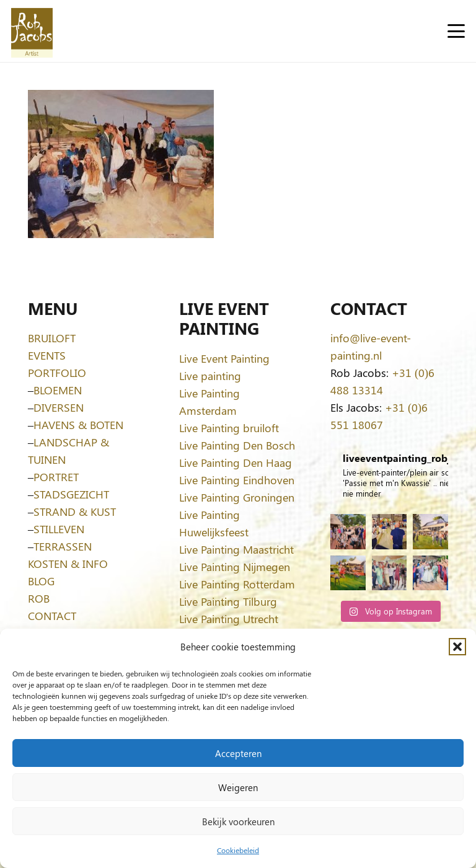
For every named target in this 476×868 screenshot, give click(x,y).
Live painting (210, 376)
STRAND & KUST (75, 511)
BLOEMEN (58, 390)
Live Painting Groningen (237, 497)
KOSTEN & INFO (68, 564)
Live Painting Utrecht (229, 619)
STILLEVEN (59, 529)
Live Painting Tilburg (228, 601)
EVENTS (47, 355)
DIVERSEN (59, 407)
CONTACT (52, 616)
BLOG (41, 581)
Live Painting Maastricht (236, 549)
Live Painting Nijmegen (235, 567)
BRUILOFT (52, 338)
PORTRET (56, 477)
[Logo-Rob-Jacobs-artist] (32, 31)
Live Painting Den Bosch (237, 445)
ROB (39, 598)
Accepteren (238, 753)
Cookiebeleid (238, 850)
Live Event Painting (224, 358)
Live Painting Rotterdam (237, 584)
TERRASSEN (63, 546)
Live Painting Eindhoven (237, 480)
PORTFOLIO (57, 373)
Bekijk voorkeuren (238, 821)
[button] (457, 647)
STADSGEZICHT (71, 494)
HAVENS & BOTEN (78, 425)
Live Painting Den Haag (236, 463)
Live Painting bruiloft (229, 428)
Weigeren (238, 787)
